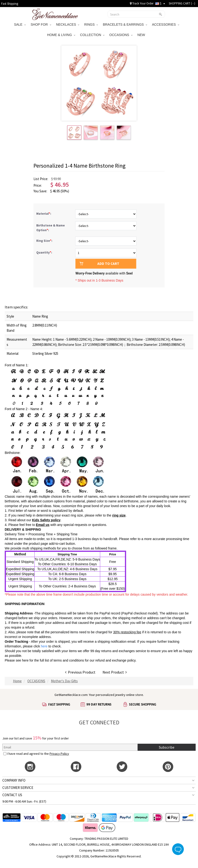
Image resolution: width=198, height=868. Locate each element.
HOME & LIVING (61, 35)
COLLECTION (92, 35)
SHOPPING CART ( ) (182, 3)
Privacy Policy (59, 754)
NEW (142, 35)
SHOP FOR (41, 24)
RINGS (91, 24)
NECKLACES (68, 24)
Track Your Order (142, 3)
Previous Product (80, 672)
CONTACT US (12, 795)
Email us (43, 525)
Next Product (115, 672)
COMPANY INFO (14, 780)
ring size (119, 515)
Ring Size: (45, 241)
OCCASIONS (121, 35)
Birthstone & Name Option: (51, 228)
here (25, 660)
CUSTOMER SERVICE (18, 788)
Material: (44, 214)
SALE (20, 24)
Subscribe (167, 747)
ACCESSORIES (166, 24)
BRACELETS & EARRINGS (125, 24)
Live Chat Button (178, 849)
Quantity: (44, 252)
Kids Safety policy (46, 520)
